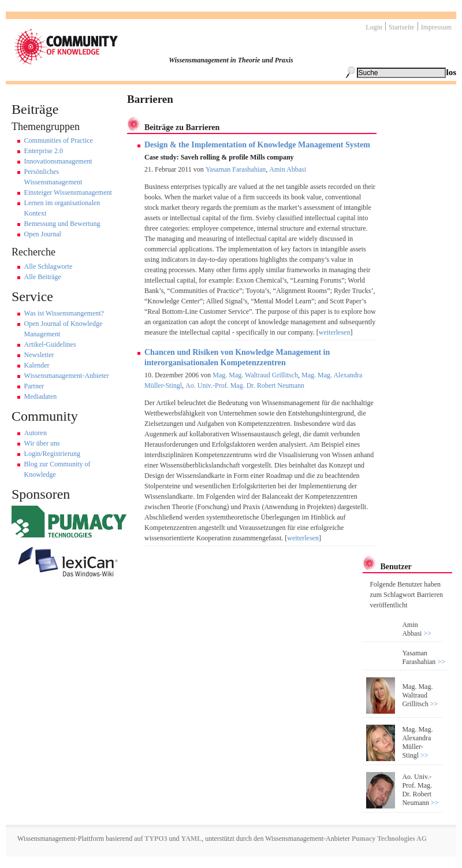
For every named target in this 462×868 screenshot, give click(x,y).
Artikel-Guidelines (50, 344)
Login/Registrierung (52, 454)
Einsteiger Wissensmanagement (68, 192)
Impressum (436, 27)
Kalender (37, 365)
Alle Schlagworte (49, 266)
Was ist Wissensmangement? (64, 313)
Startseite (402, 27)
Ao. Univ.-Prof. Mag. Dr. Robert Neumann (245, 385)
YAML (192, 839)
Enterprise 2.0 (44, 151)
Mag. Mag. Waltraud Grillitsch (255, 375)
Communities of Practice (59, 140)
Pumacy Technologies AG (389, 839)
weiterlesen (335, 332)
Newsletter (39, 355)
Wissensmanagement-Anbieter (67, 376)
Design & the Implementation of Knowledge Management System (257, 145)
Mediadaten (41, 396)
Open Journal (43, 234)
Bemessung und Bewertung (62, 224)
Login (374, 27)
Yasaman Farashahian (236, 169)
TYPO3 (155, 839)
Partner (34, 386)
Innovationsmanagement (58, 161)
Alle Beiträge (43, 277)
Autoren (36, 433)
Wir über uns (42, 443)
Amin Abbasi (288, 169)
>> (426, 633)
